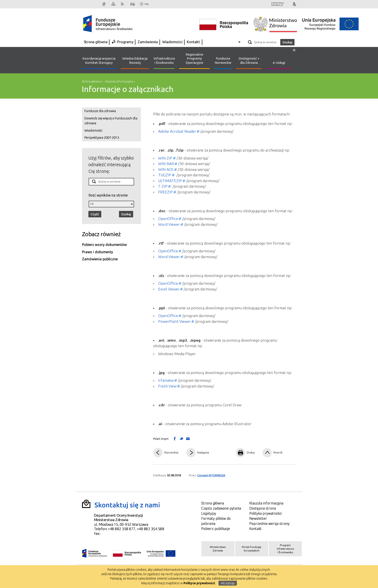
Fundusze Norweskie (223, 60)
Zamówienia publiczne (100, 259)
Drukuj (251, 452)
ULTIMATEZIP (170, 181)
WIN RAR (166, 164)
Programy (125, 42)
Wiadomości (172, 42)
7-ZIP (163, 186)
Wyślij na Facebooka (175, 438)
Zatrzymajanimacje (278, 4)
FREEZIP (166, 192)
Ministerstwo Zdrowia (218, 549)
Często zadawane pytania (221, 508)
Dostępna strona (263, 508)
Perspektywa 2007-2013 (102, 137)
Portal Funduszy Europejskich (251, 549)
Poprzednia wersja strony (269, 524)
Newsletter (258, 518)
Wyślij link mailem (188, 439)
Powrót (278, 452)
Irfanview (166, 380)
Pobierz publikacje (216, 529)
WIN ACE (166, 169)
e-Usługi (279, 63)
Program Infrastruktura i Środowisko (285, 549)
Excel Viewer (169, 289)
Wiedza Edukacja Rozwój (135, 60)
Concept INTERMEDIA (211, 475)
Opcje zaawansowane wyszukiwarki (240, 42)
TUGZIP (165, 175)
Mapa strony (114, 4)
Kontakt (133, 4)
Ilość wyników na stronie (108, 195)
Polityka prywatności (265, 513)
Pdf (223, 453)
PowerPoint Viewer (174, 321)
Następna (203, 452)
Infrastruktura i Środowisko (164, 60)
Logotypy (209, 513)
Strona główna (104, 4)
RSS (123, 4)
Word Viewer (169, 224)
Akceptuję (228, 583)
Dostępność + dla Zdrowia (249, 60)
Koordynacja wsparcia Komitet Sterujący (99, 60)
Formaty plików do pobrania (216, 521)
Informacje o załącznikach (128, 89)
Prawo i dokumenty (97, 252)
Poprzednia (171, 452)
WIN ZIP (165, 158)
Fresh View (167, 386)
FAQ (146, 4)
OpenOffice (168, 219)
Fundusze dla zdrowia (100, 111)
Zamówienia (148, 42)
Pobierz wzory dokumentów (104, 245)
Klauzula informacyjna (119, 81)
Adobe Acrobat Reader (177, 131)
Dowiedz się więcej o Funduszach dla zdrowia (111, 121)
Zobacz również (101, 234)
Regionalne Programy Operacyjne (194, 59)
